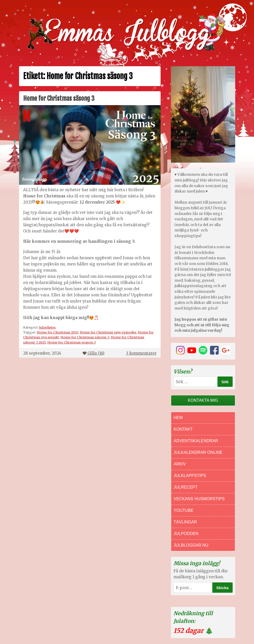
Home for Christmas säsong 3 (59, 98)
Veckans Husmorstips (199, 499)
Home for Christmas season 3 (72, 342)
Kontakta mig (203, 400)
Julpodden (186, 534)
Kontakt (183, 429)
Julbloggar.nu (191, 545)
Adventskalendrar (196, 441)
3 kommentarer (141, 353)
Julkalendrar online (198, 452)
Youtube (184, 510)
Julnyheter (47, 327)
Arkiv (180, 464)
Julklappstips (190, 476)
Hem (178, 418)
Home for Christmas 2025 (58, 332)
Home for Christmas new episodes (108, 332)
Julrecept (186, 487)
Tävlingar (185, 522)
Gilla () (94, 353)
